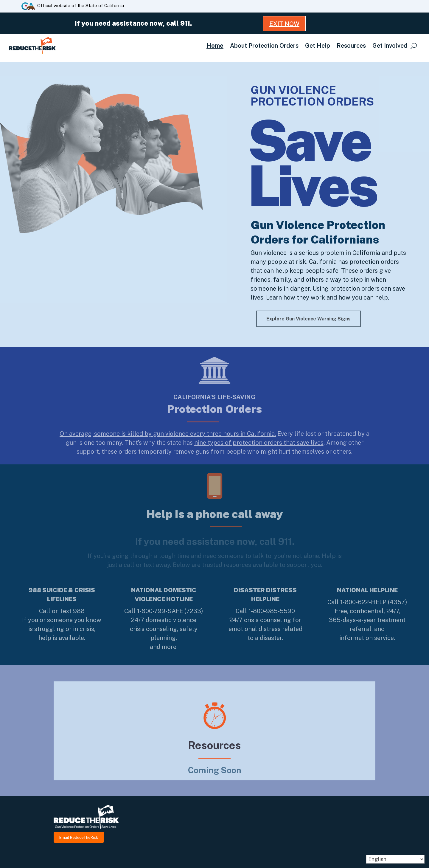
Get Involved (390, 46)
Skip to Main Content (215, 0)
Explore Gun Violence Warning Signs (308, 319)
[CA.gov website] (28, 6)
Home (215, 46)
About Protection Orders (264, 46)
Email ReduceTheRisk (79, 837)
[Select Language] (395, 859)
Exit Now (284, 24)
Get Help (318, 46)
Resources (351, 46)
